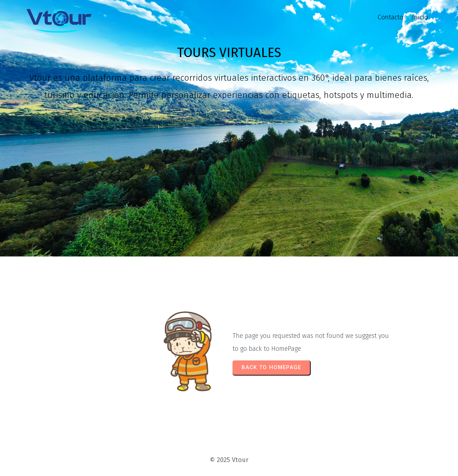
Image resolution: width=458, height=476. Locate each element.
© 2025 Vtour (229, 460)
